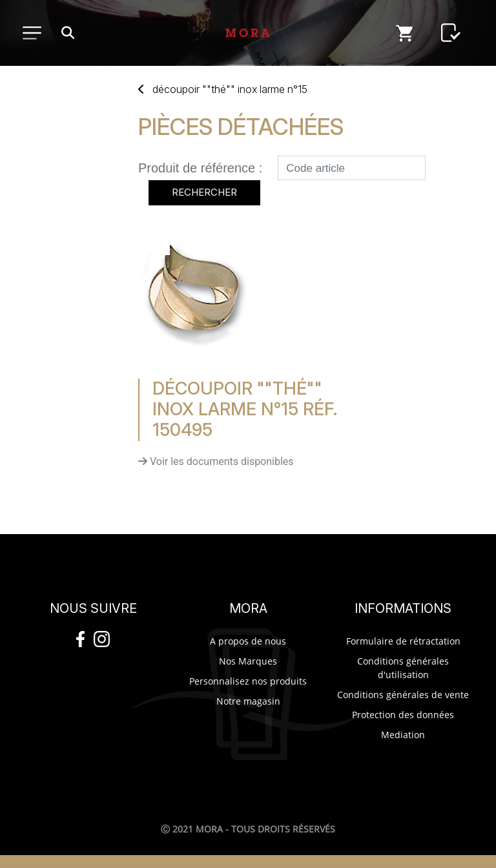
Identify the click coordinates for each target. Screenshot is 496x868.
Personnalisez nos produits (248, 681)
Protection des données (403, 715)
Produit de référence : (200, 168)
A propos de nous (248, 641)
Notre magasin (248, 701)
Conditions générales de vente (403, 695)
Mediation (403, 735)
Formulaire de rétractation (403, 641)
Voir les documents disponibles (216, 461)
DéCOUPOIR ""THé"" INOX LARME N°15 (230, 89)
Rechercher (204, 192)
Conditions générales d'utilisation (403, 668)
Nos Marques (248, 661)
